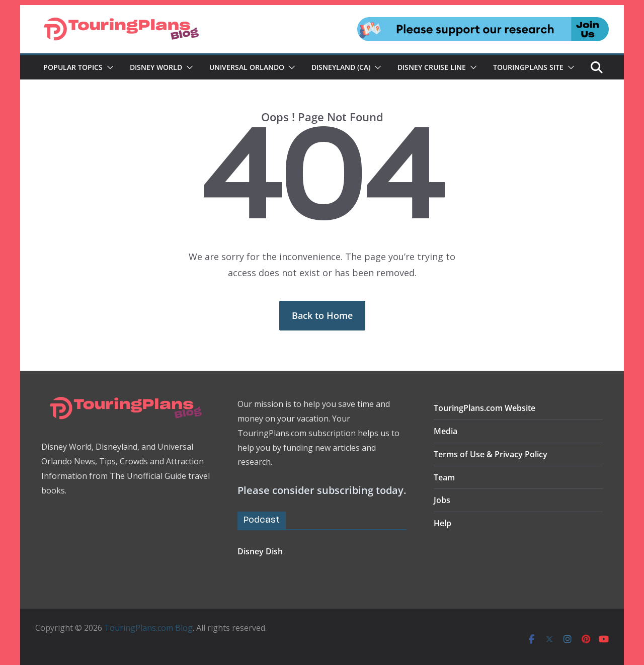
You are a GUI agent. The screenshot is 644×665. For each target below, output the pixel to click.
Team (444, 477)
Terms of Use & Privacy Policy (491, 454)
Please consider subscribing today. (322, 490)
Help (442, 523)
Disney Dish (260, 551)
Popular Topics (73, 67)
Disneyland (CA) (341, 67)
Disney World (156, 67)
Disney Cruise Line (432, 67)
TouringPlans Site (528, 67)
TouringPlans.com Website (485, 408)
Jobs (442, 500)
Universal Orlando (247, 67)
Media (446, 431)
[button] (108, 67)
